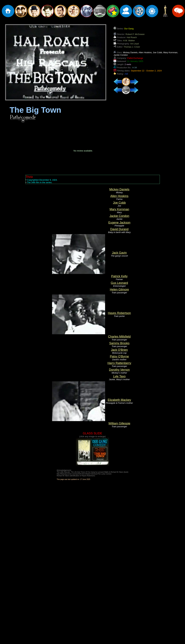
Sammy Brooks (119, 343)
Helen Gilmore (119, 290)
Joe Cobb (119, 203)
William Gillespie (119, 423)
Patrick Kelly (119, 276)
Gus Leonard (119, 283)
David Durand (119, 229)
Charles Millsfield (119, 337)
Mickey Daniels (119, 189)
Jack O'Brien (119, 350)
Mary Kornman (119, 209)
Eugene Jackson (119, 223)
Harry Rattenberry (119, 363)
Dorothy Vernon (119, 370)
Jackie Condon (119, 216)
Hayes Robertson (119, 313)
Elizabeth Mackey (119, 400)
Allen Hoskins (119, 196)
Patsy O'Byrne (119, 356)
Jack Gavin (119, 253)
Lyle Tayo (119, 376)
